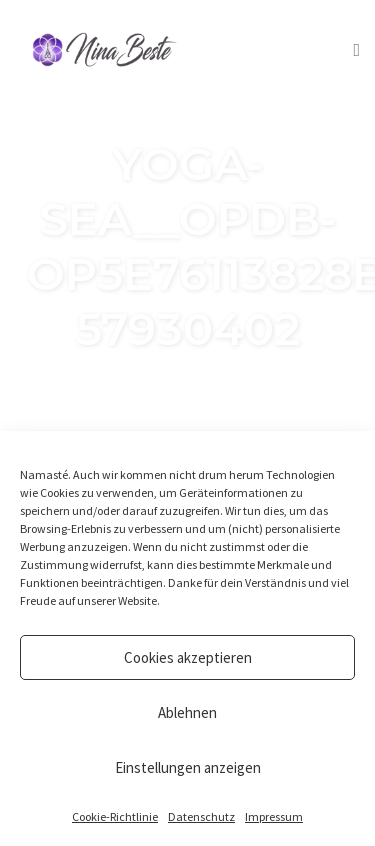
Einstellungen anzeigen (188, 767)
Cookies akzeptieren (188, 657)
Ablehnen (187, 712)
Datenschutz (201, 816)
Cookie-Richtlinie (115, 816)
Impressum (274, 816)
